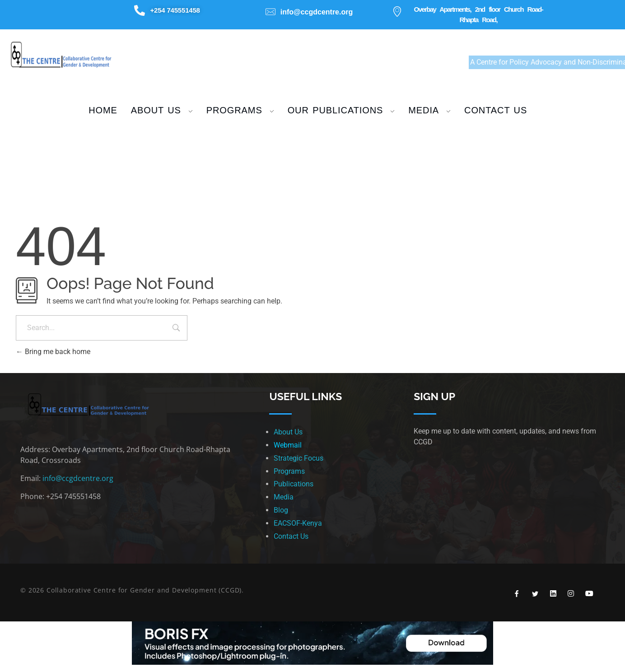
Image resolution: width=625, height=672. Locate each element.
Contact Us (291, 536)
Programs (289, 471)
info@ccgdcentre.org (78, 478)
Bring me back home (53, 352)
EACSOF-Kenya (298, 523)
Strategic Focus (299, 458)
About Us (288, 432)
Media (284, 497)
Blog (281, 510)
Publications (294, 484)
